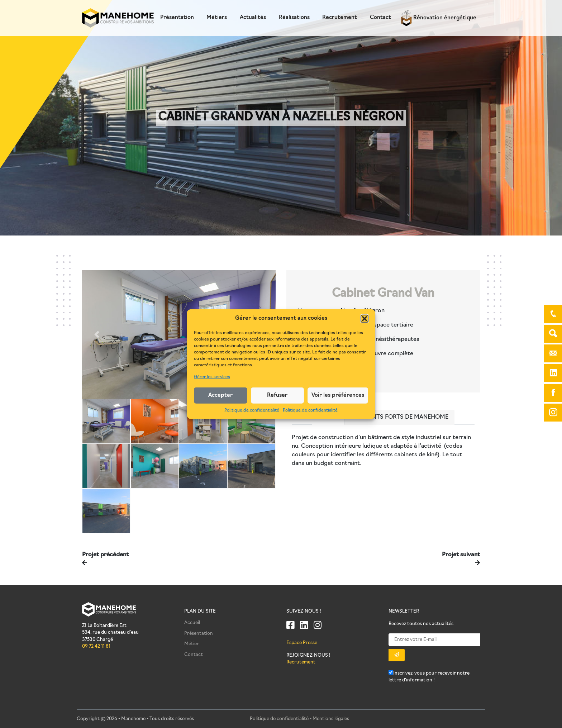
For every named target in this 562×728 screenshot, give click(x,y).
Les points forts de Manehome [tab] (399, 417)
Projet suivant (461, 555)
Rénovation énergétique (439, 18)
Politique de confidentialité (252, 410)
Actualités (253, 18)
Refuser (277, 395)
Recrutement (340, 18)
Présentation (177, 18)
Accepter (220, 395)
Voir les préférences (338, 395)
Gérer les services (212, 377)
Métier (192, 644)
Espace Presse (302, 643)
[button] (365, 319)
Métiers (217, 18)
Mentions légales (331, 719)
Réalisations (294, 18)
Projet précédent (105, 555)
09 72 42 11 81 (96, 646)
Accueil (192, 623)
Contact (380, 18)
